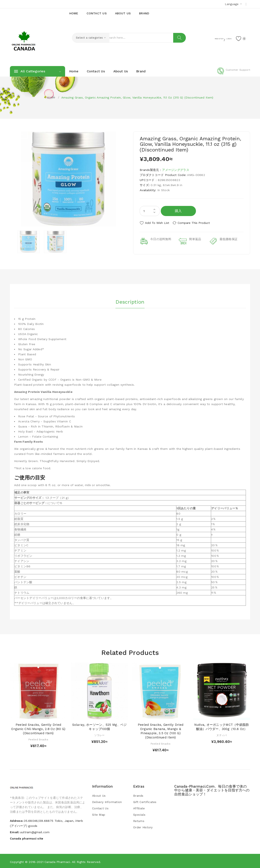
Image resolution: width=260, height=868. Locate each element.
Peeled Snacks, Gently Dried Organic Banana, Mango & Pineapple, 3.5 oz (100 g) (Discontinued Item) (161, 730)
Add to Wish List (157, 223)
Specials (139, 814)
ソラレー (99, 734)
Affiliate (139, 807)
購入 (178, 211)
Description (130, 300)
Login (224, 38)
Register (208, 38)
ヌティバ (222, 734)
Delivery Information (107, 801)
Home (51, 97)
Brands (138, 795)
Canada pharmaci (57, 861)
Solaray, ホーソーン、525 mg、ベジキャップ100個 (100, 726)
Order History (143, 826)
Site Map (99, 814)
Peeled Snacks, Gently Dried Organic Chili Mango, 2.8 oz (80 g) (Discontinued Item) (38, 728)
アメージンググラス (176, 170)
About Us (99, 795)
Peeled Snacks (38, 738)
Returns (139, 820)
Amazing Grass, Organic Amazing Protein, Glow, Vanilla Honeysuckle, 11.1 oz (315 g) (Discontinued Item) (137, 97)
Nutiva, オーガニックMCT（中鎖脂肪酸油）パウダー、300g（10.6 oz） (222, 726)
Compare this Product (196, 223)
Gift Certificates (145, 801)
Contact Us (100, 807)
